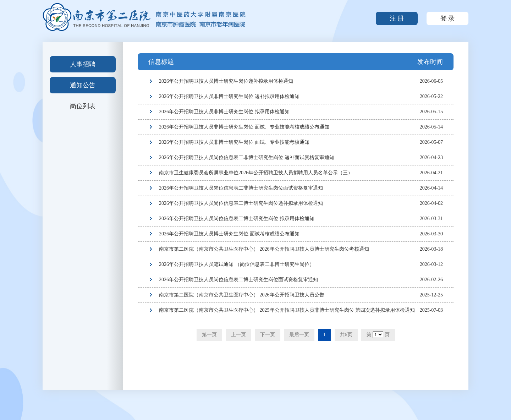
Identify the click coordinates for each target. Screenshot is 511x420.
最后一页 (299, 335)
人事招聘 (83, 64)
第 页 (378, 335)
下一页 (268, 335)
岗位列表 (83, 106)
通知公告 (83, 85)
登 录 (448, 18)
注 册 (397, 18)
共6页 (346, 335)
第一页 (209, 335)
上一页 (238, 335)
